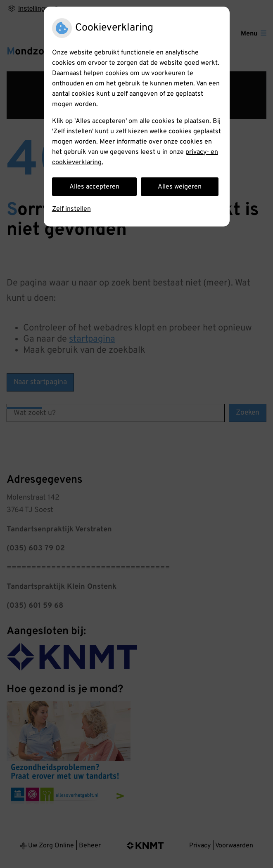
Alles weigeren (180, 187)
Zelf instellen (71, 209)
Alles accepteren (94, 187)
